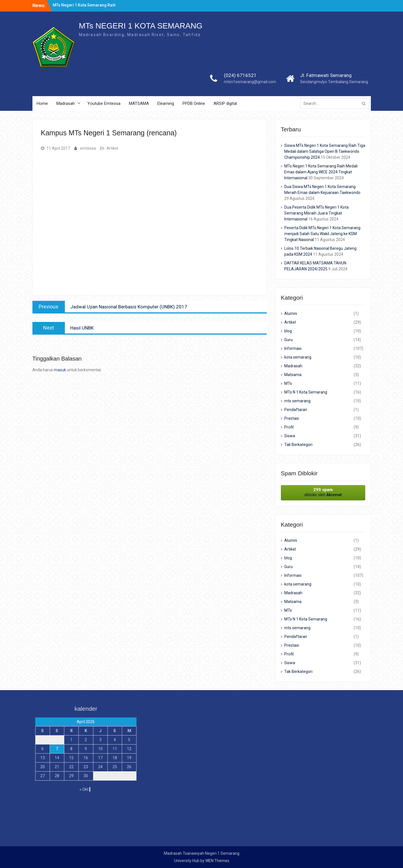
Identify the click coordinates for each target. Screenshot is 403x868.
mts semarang (297, 401)
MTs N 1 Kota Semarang (306, 392)
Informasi (293, 348)
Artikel (112, 148)
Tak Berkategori (298, 445)
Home (42, 103)
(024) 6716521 (240, 75)
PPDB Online (194, 103)
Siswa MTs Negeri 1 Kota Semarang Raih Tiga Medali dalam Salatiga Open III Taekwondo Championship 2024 (325, 151)
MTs (288, 383)
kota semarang (298, 357)
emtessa (88, 148)
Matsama (293, 375)
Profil (289, 427)
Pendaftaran (296, 410)
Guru (289, 340)
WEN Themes (217, 861)
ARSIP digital (225, 103)
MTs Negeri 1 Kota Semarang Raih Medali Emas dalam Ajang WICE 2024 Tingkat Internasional (321, 172)
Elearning (166, 103)
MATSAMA (139, 103)
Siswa (290, 436)
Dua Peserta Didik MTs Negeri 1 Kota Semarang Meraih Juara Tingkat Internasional (316, 213)
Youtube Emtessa (104, 103)
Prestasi (292, 418)
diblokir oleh (323, 492)
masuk (60, 370)
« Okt (84, 789)
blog (288, 331)
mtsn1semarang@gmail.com (250, 82)
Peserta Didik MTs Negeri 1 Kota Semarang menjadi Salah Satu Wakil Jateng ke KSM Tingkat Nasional (322, 234)
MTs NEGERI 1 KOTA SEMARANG (141, 26)
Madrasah (66, 103)
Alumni (291, 313)
